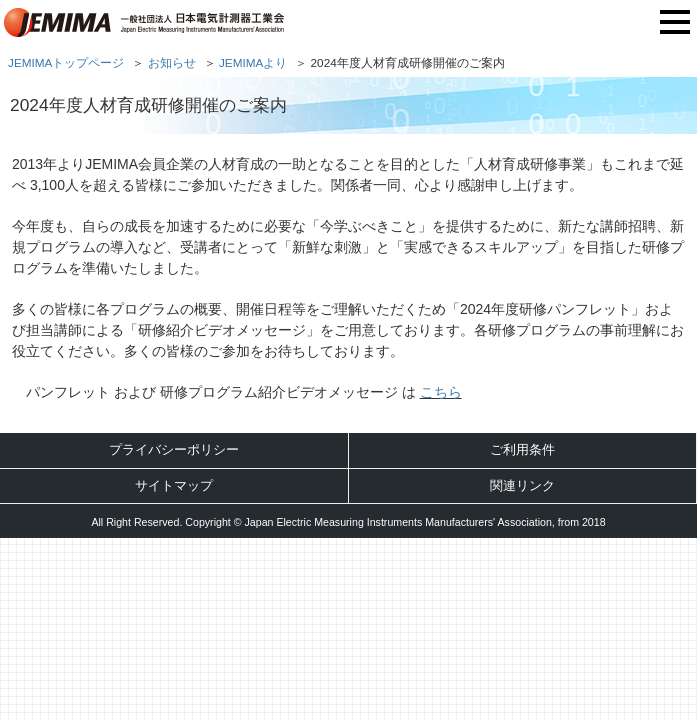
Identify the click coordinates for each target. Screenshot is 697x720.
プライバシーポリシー (174, 449)
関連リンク (522, 485)
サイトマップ (174, 485)
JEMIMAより (253, 62)
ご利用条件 (522, 449)
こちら (441, 392)
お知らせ (172, 62)
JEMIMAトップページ (66, 62)
